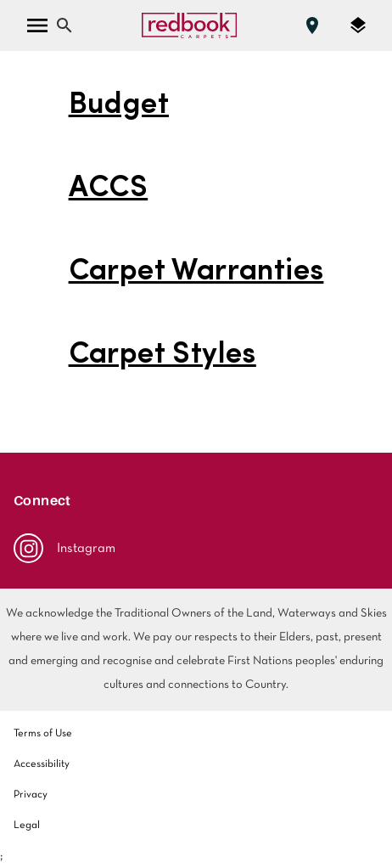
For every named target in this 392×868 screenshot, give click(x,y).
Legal (27, 826)
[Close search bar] (64, 25)
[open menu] (37, 25)
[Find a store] (312, 25)
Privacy (31, 795)
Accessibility (42, 764)
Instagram (64, 548)
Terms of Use (43, 734)
